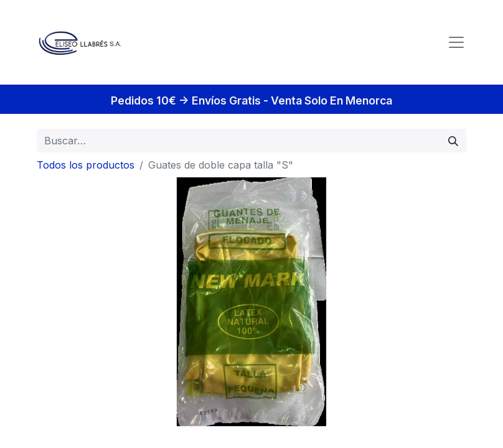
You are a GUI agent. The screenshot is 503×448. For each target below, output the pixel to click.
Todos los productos (86, 165)
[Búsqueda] (453, 141)
